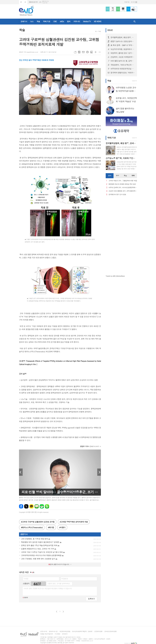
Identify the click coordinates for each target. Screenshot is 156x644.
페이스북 (21, 506)
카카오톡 (31, 506)
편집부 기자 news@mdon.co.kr (29, 52)
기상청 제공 (45, 3)
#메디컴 (51, 527)
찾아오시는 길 (53, 631)
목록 (79, 52)
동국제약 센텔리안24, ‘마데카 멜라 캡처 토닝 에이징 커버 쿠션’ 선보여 (123, 73)
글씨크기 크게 (96, 52)
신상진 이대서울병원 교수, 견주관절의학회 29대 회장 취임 (123, 191)
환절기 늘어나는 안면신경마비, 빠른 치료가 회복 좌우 (123, 41)
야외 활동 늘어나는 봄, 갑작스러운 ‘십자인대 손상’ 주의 (123, 61)
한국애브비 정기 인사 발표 (117, 195)
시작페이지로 (21, 2)
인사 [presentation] (110, 176)
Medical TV (87, 21)
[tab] (110, 176)
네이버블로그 (37, 506)
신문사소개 (44, 631)
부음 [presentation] (125, 176)
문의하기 (65, 634)
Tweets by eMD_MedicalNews (115, 276)
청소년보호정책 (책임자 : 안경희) (82, 631)
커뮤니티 (77, 21)
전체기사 (24, 21)
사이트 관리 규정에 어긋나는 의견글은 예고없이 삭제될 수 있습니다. (48, 588)
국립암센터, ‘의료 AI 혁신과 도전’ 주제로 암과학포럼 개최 (123, 65)
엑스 (26, 506)
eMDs (62, 21)
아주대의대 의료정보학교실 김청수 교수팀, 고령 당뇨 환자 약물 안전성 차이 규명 (123, 69)
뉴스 (32, 21)
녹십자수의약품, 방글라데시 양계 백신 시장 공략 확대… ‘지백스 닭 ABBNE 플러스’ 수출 (123, 49)
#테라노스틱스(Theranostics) (32, 527)
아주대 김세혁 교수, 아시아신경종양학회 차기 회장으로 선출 (123, 188)
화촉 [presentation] (133, 176)
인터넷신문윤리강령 (110, 631)
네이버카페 (42, 506)
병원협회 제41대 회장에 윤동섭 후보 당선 (122, 184)
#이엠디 (62, 527)
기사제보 (57, 634)
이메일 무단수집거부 (47, 634)
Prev (21, 472)
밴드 (47, 506)
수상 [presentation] (117, 176)
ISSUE (110, 30)
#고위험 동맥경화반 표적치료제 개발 (74, 522)
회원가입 (127, 2)
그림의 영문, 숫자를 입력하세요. (59, 584)
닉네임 (26, 579)
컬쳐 (69, 21)
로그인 (133, 2)
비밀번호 (65, 579)
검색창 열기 (135, 22)
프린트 (87, 52)
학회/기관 (47, 21)
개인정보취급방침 (65, 631)
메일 (83, 52)
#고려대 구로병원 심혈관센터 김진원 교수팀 (38, 522)
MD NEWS (98, 21)
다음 (63, 612)
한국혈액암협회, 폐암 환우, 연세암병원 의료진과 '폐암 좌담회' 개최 (123, 37)
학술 (38, 21)
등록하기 (91, 599)
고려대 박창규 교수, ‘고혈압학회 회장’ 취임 (123, 181)
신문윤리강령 (98, 631)
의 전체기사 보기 (90, 446)
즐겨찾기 (25, 2)
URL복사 (75, 52)
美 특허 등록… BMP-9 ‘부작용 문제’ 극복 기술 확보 (123, 45)
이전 (57, 612)
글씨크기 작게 (100, 52)
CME (55, 21)
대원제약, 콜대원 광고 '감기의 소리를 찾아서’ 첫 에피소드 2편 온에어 (123, 53)
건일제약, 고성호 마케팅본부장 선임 (123, 57)
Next (99, 472)
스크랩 (91, 52)
